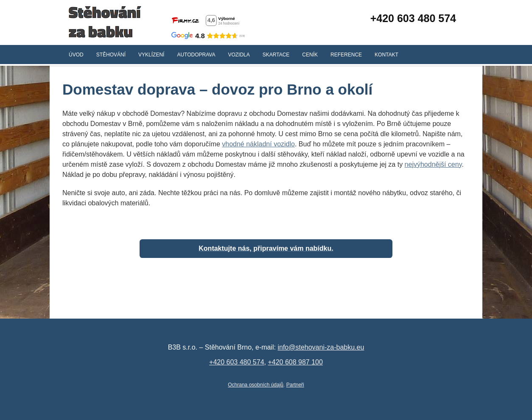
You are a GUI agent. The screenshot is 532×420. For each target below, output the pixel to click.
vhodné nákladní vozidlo (258, 144)
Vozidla (239, 55)
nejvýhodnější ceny (433, 164)
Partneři (295, 385)
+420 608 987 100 (295, 362)
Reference (346, 55)
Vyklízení (151, 55)
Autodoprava (196, 55)
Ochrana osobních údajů (256, 385)
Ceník (310, 55)
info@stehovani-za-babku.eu (321, 347)
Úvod (76, 55)
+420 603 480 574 (413, 18)
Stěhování (111, 55)
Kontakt (386, 55)
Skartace (276, 55)
